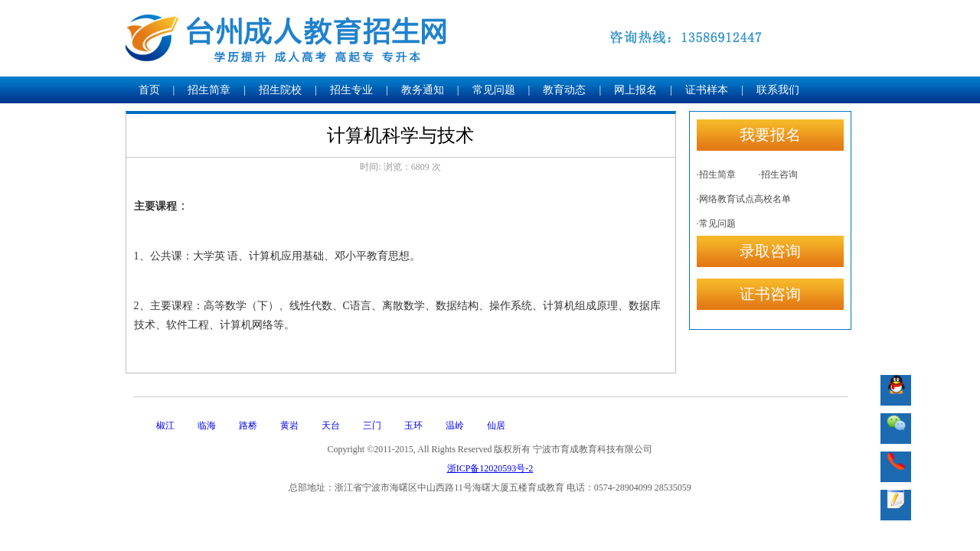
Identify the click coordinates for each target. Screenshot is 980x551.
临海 (207, 425)
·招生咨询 (778, 174)
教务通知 (423, 90)
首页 (149, 90)
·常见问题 (716, 223)
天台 (331, 425)
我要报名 (770, 135)
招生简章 (209, 90)
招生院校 (280, 90)
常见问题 (494, 90)
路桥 (248, 425)
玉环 (413, 425)
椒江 (165, 425)
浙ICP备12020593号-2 (490, 468)
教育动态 (564, 90)
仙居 (496, 425)
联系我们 (778, 90)
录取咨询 (770, 251)
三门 (372, 425)
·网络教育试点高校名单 (744, 199)
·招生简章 (716, 174)
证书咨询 (770, 294)
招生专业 (351, 90)
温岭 (455, 425)
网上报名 (635, 90)
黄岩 (289, 425)
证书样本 (707, 90)
